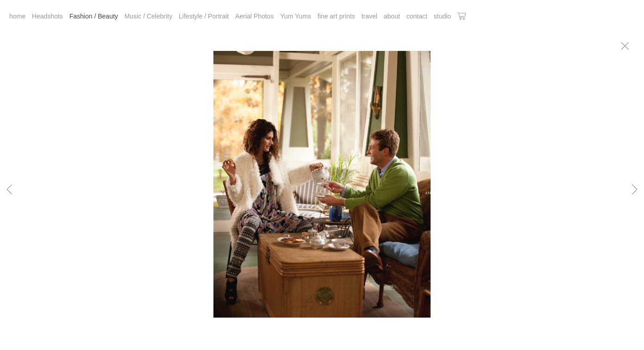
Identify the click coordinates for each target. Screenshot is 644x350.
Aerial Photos (254, 16)
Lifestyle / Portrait (204, 16)
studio (442, 16)
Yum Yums (296, 16)
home (17, 16)
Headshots (47, 16)
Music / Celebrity (148, 16)
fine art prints (336, 16)
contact (417, 16)
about (392, 16)
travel (369, 16)
